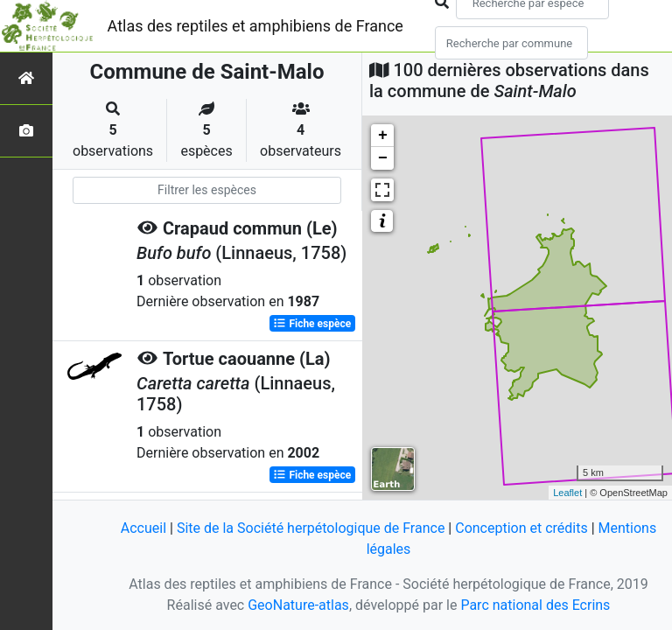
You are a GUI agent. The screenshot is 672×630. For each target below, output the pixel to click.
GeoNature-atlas (298, 605)
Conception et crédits (521, 528)
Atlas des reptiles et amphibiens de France (255, 26)
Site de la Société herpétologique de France (311, 528)
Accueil (143, 528)
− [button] (383, 158)
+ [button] (383, 136)
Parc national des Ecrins (535, 605)
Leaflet (567, 493)
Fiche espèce (312, 324)
